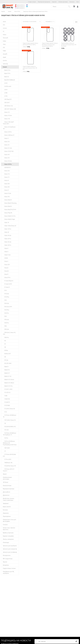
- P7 (4, 344)
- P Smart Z (6, 287)
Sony (4, 44)
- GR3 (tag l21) (7, 99)
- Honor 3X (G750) (8, 151)
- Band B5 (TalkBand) (9, 80)
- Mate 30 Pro (7, 245)
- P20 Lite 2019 (7, 307)
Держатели (6, 495)
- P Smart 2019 (7, 284)
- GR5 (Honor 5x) (8, 106)
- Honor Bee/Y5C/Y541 (10, 209)
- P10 (5, 290)
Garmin (5, 60)
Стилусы (5, 525)
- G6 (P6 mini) (7, 86)
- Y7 (4, 451)
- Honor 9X (6, 197)
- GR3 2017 (6, 102)
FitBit (4, 51)
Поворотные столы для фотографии (9, 520)
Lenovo (5, 28)
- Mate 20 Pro (7, 239)
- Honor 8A (6, 184)
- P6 (4, 341)
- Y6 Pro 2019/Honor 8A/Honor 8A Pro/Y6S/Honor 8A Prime (10, 443)
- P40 (5, 326)
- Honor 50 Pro (7, 164)
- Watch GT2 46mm (8, 383)
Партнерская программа (44, 2)
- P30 (5, 316)
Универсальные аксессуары (7, 478)
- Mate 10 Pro (7, 229)
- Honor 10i (6, 119)
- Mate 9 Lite (7, 255)
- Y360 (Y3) (6, 399)
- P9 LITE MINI (7, 363)
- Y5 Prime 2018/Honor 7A (10, 416)
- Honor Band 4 (7, 200)
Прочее (5, 562)
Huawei (5, 67)
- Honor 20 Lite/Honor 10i (9, 128)
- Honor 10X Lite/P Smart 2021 (8, 123)
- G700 (5, 93)
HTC (4, 25)
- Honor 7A (6, 174)
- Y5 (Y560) (6, 405)
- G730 (5, 96)
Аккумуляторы (7, 485)
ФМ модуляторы (8, 559)
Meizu (5, 35)
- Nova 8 (6, 268)
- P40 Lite (6, 329)
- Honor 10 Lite (7, 115)
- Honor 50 (6, 158)
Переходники (7, 516)
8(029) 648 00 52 (20, 5)
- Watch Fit (6, 370)
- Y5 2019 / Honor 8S (9, 409)
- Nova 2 (6, 261)
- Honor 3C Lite (7, 148)
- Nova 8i (6, 271)
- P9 (4, 357)
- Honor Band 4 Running (10, 203)
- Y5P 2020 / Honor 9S (9, 420)
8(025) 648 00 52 (20, 8)
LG (4, 31)
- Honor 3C (6, 145)
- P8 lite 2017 (7, 354)
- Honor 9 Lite (7, 193)
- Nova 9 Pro (7, 277)
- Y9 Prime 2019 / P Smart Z (9, 470)
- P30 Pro (6, 323)
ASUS (4, 22)
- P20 (5, 300)
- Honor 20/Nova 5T (9, 135)
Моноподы (6, 542)
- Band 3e (6, 77)
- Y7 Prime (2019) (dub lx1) (9, 455)
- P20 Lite (6, 303)
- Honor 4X (6, 154)
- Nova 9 (6, 274)
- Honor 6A (6, 171)
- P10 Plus (6, 297)
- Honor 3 (6, 138)
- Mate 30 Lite (7, 242)
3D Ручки (5, 482)
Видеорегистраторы (9, 489)
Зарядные (6, 503)
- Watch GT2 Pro (8, 386)
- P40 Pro (6, 337)
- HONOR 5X (7, 167)
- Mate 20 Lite (7, 235)
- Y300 (5, 396)
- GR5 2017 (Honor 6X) (9, 109)
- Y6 (4, 423)
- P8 (4, 347)
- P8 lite (5, 350)
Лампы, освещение (8, 539)
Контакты (72, 2)
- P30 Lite (6, 320)
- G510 (5, 83)
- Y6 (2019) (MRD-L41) (9, 427)
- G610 (5, 90)
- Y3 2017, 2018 (8, 389)
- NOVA (5, 258)
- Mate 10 (6, 222)
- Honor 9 (6, 190)
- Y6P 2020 (6, 448)
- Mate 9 (6, 252)
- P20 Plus (6, 310)
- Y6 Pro (5, 438)
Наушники (6, 513)
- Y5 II (5, 412)
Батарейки (6, 565)
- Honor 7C (6, 177)
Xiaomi (5, 474)
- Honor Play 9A (7, 213)
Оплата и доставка (63, 2)
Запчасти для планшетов (10, 549)
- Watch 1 (6, 367)
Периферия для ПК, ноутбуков (9, 572)
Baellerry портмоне (8, 533)
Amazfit (5, 54)
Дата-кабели (6, 492)
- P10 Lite (6, 294)
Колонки (5, 510)
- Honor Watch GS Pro (9, 216)
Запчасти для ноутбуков (10, 546)
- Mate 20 (6, 232)
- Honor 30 (6, 142)
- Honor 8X (6, 187)
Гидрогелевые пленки (9, 568)
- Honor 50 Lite (7, 161)
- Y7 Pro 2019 (7, 459)
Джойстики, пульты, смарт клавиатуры (9, 499)
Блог (78, 2)
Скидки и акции (32, 2)
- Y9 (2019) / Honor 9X (9, 466)
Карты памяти (7, 507)
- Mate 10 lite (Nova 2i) (9, 226)
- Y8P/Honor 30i (8, 463)
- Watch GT (6, 373)
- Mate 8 (6, 248)
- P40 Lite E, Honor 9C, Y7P (9, 333)
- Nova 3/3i (6, 265)
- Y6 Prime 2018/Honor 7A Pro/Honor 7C (10, 434)
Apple (4, 57)
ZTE (4, 47)
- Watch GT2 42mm (8, 379)
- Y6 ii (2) (6, 430)
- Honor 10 (6, 112)
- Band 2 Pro (7, 70)
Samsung (5, 64)
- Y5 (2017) (6, 402)
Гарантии (54, 2)
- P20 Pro (6, 313)
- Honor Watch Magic (9, 219)
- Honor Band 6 (7, 206)
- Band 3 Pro (7, 73)
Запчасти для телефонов (10, 552)
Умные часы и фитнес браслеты (9, 529)
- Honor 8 (6, 180)
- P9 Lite (6, 360)
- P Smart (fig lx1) (8, 281)
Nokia (4, 41)
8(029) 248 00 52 (20, 6)
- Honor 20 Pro (7, 132)
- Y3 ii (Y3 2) (7, 392)
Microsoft (5, 38)
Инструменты (7, 555)
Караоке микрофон (8, 536)
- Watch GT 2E (7, 376)
